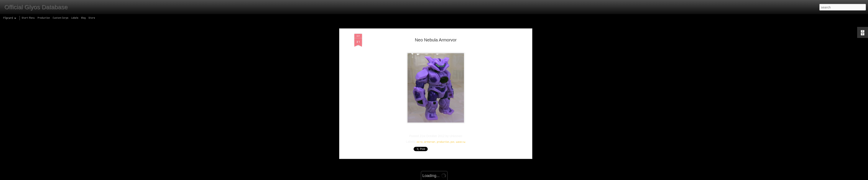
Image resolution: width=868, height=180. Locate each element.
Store (92, 18)
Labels (75, 18)
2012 (420, 111)
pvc (452, 111)
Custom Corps (61, 18)
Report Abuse (465, 178)
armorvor (430, 111)
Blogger (453, 178)
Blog (83, 18)
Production (44, 18)
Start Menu (28, 18)
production (443, 111)
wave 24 (461, 111)
